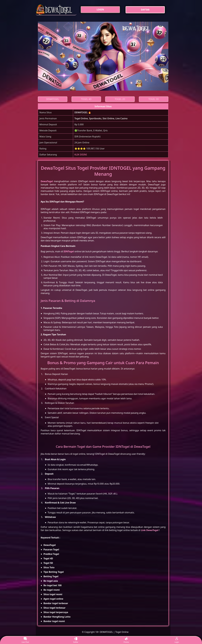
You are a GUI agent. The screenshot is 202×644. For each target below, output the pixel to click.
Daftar (76, 640)
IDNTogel (69, 251)
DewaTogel (47, 181)
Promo (126, 640)
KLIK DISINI (81, 155)
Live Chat (25, 640)
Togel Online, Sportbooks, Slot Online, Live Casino (101, 118)
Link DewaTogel (150, 530)
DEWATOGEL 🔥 (83, 112)
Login (177, 640)
